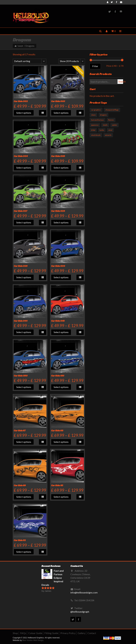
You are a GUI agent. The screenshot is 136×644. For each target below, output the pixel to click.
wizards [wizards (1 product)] (108, 135)
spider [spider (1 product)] (114, 125)
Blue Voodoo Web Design (33, 640)
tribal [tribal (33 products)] (93, 130)
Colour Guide (35, 633)
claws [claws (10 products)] (93, 115)
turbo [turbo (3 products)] (102, 130)
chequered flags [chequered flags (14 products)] (112, 110)
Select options (24, 113)
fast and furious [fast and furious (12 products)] (98, 120)
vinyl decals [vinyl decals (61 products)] (96, 135)
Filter (95, 66)
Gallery (81, 633)
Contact (92, 633)
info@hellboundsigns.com (84, 592)
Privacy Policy (68, 633)
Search (121, 81)
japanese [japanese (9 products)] (95, 125)
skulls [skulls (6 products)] (105, 125)
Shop (21, 46)
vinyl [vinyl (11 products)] (110, 130)
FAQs (23, 633)
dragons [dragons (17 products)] (103, 115)
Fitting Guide (51, 633)
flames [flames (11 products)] (111, 120)
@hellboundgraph (80, 612)
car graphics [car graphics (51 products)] (96, 110)
